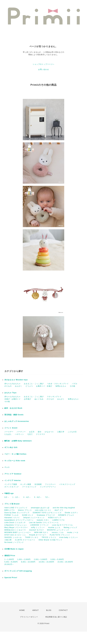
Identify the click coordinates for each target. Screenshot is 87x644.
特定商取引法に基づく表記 (56, 617)
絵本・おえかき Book (13, 408)
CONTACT (63, 610)
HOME (22, 610)
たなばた (8, 434)
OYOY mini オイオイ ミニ (15, 535)
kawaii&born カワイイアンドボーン (19, 520)
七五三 (30, 434)
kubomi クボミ (43, 520)
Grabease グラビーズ (46, 515)
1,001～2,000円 (24, 559)
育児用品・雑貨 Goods (14, 415)
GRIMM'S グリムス (66, 515)
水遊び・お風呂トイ (12, 399)
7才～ (47, 497)
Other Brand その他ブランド (51, 540)
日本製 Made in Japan (14, 549)
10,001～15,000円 (46, 562)
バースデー (9, 432)
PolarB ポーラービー (38, 535)
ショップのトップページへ (43, 64)
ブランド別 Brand (12, 504)
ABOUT (35, 610)
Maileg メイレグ (70, 527)
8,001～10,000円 (28, 562)
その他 (72, 386)
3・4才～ (27, 497)
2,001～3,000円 (40, 559)
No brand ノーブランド (14, 542)
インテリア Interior (13, 480)
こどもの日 (72, 432)
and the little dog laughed (64, 508)
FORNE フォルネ (12, 515)
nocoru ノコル (58, 532)
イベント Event (11, 428)
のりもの (8, 386)
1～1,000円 (9, 559)
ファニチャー (50, 484)
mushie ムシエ (54, 527)
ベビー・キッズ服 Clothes (15, 454)
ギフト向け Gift (11, 447)
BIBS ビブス (10, 510)
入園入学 (61, 432)
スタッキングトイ (54, 397)
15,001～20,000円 (65, 562)
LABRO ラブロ (58, 520)
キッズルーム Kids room (15, 461)
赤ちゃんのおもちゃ (12, 384)
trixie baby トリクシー (69, 537)
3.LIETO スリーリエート (25, 540)
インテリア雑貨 (11, 484)
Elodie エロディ (71, 513)
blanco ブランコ (25, 510)
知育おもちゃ (61, 386)
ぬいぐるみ (39, 399)
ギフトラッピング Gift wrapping (18, 571)
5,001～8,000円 (11, 562)
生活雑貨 (38, 484)
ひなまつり (49, 432)
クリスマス (41, 434)
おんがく (19, 386)
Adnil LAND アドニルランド (16, 508)
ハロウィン (19, 434)
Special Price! (11, 578)
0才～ (7, 497)
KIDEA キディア (55, 518)
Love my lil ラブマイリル (62, 525)
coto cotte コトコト (43, 510)
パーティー (21, 432)
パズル (75, 384)
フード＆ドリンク (29, 487)
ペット (7, 467)
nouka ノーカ (73, 532)
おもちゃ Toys (10, 393)
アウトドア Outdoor (13, 474)
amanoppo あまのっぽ (40, 508)
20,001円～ (9, 564)
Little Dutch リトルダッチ (15, 523)
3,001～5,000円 (57, 559)
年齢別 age (9, 493)
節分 (40, 432)
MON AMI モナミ (41, 532)
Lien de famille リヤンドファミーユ (44, 523)
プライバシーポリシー (29, 617)
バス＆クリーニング (67, 484)
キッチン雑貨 (26, 484)
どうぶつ (29, 386)
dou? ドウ (59, 510)
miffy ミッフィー (38, 527)
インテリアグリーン (48, 487)
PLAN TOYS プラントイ (60, 535)
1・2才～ (16, 497)
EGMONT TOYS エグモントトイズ (47, 513)
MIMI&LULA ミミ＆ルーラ (15, 530)
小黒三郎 (8, 540)
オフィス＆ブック (12, 487)
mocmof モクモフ (37, 530)
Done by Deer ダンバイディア (17, 513)
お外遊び (27, 399)
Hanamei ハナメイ (12, 518)
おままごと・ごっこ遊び (34, 384)
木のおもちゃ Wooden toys (16, 380)
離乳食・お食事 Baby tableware (18, 441)
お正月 (32, 432)
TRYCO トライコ (49, 537)
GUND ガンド (28, 515)
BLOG (49, 610)
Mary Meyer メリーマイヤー (16, 527)
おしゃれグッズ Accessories (17, 421)
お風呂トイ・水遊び (44, 386)
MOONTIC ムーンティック (58, 530)
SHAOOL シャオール (13, 537)
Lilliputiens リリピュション (16, 525)
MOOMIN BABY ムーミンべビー (18, 532)
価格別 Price (10, 556)
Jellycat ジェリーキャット (34, 518)
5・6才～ (38, 497)
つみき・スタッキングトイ (58, 384)
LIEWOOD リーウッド (40, 525)
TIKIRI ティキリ (32, 537)
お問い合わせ (43, 69)
